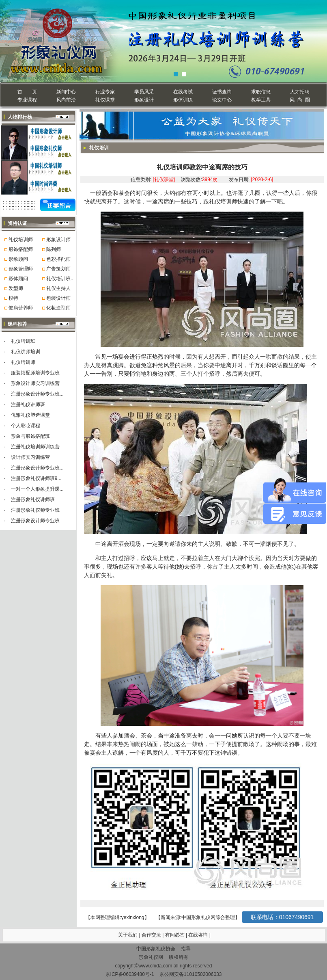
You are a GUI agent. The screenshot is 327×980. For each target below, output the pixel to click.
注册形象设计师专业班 (35, 521)
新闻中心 (66, 92)
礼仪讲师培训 (26, 352)
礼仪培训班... (60, 279)
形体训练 (183, 100)
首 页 (27, 92)
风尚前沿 (66, 100)
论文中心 (222, 100)
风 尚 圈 (300, 100)
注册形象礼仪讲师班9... (36, 478)
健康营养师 (21, 308)
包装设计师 (58, 298)
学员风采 (144, 92)
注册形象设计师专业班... (37, 394)
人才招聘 (300, 92)
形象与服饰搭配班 (30, 436)
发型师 (16, 288)
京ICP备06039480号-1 (130, 974)
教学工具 (261, 100)
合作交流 (152, 935)
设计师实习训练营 (30, 457)
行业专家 (105, 92)
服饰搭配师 (21, 249)
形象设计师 (58, 240)
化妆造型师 (58, 308)
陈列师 (54, 249)
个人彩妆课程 (26, 426)
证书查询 (222, 92)
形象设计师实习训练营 (35, 383)
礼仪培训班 (23, 341)
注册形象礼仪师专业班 (35, 510)
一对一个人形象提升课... (37, 489)
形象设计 (144, 100)
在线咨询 (199, 935)
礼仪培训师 (21, 240)
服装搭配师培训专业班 (35, 373)
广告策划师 (58, 269)
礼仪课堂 (105, 100)
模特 (13, 298)
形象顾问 (18, 259)
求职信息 (261, 92)
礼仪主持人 (58, 288)
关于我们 (128, 935)
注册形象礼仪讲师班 (33, 500)
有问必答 (175, 935)
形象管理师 (21, 269)
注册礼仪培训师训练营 (35, 447)
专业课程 (27, 100)
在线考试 (183, 92)
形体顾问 (18, 279)
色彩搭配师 (58, 259)
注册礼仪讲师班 (28, 405)
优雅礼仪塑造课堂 (30, 415)
